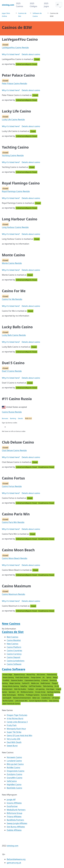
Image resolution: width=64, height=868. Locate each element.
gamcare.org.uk (14, 863)
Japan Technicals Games (11, 704)
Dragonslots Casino (16, 771)
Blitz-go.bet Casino (15, 764)
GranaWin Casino (15, 778)
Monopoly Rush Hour (16, 729)
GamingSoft (7, 698)
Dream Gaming (8, 677)
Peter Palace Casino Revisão (15, 83)
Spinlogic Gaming (53, 692)
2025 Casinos (20, 5)
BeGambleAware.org (16, 859)
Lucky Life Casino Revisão (13, 120)
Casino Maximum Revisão (13, 594)
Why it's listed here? (11, 54)
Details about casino (31, 54)
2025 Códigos (33, 5)
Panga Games (36, 677)
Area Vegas (50, 689)
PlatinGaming (52, 674)
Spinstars (12, 692)
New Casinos (11, 624)
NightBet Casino (14, 785)
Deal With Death (14, 742)
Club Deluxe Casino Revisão (14, 450)
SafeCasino (12, 781)
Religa (55, 677)
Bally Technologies (10, 695)
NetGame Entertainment (22, 698)
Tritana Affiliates (14, 817)
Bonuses (5, 418)
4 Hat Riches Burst (15, 718)
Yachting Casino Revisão (13, 155)
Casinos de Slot (13, 632)
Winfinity (21, 695)
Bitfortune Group (14, 813)
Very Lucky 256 (13, 739)
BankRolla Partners (15, 820)
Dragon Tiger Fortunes (17, 715)
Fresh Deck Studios (22, 677)
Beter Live (36, 698)
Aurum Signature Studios (39, 701)
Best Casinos (12, 637)
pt (58, 4)
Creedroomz (46, 698)
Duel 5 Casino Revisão (12, 371)
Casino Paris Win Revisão (13, 522)
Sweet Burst (12, 746)
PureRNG (6, 680)
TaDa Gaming (48, 686)
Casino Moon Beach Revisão (15, 558)
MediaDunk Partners (16, 810)
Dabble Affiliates (14, 830)
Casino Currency (14, 654)
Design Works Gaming (11, 686)
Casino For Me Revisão (12, 299)
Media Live (35, 683)
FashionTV (26, 683)
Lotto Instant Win (21, 701)
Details (20, 418)
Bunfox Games (8, 701)
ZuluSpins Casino (14, 774)
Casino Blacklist (14, 640)
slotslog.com (13, 846)
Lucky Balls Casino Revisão (14, 335)
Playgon (55, 683)
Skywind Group (20, 674)
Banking (13, 418)
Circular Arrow (40, 692)
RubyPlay (24, 686)
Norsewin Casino (14, 757)
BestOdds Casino (14, 788)
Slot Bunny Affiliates (16, 827)
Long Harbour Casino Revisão (15, 227)
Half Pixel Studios (35, 686)
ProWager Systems (33, 695)
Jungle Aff (11, 800)
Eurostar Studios (47, 695)
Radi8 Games (46, 683)
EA (18, 692)
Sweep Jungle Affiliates (17, 823)
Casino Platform (14, 647)
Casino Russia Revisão (12, 412)
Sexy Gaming (54, 701)
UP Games (56, 698)
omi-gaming (40, 689)
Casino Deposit (13, 657)
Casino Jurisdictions (16, 661)
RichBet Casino (13, 768)
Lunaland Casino (14, 761)
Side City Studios (20, 689)
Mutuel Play (31, 674)
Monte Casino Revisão (12, 263)
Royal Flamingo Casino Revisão (16, 191)
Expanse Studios (17, 680)
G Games (45, 680)
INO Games (41, 674)
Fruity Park (12, 725)
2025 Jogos (46, 5)
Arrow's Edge (8, 674)
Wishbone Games (27, 692)
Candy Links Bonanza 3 (17, 722)
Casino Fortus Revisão (12, 486)
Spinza (49, 677)
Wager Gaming (15, 683)
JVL (44, 677)
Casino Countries (14, 651)
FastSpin (31, 689)
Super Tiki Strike (14, 732)
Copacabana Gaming (32, 680)
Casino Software (14, 664)
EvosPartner (12, 806)
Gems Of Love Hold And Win (19, 735)
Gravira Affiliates (14, 803)
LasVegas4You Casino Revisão (15, 48)
